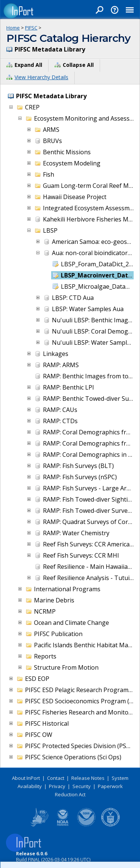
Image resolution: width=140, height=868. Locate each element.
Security (82, 786)
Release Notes (88, 778)
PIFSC (31, 28)
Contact (56, 778)
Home (13, 28)
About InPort (26, 778)
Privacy (57, 786)
